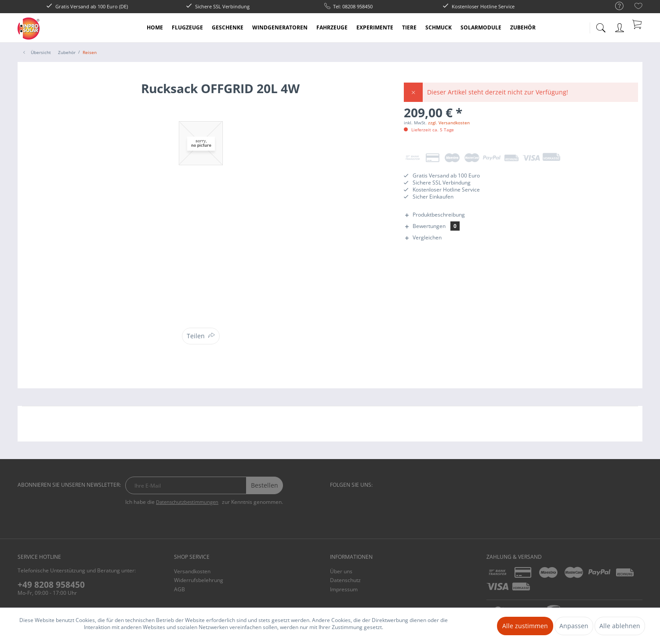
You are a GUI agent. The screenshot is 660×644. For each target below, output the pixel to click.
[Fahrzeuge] (332, 28)
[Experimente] (375, 28)
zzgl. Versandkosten (449, 123)
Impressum (344, 589)
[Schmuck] (439, 28)
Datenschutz (345, 580)
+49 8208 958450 (51, 585)
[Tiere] (409, 28)
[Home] (155, 28)
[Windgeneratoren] (280, 28)
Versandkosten (192, 571)
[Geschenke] (228, 28)
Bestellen (265, 485)
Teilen (196, 336)
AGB (180, 589)
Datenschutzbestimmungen (187, 502)
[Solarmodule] (481, 28)
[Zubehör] (523, 28)
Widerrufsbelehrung (199, 580)
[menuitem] (615, 6)
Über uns (341, 571)
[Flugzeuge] (187, 28)
